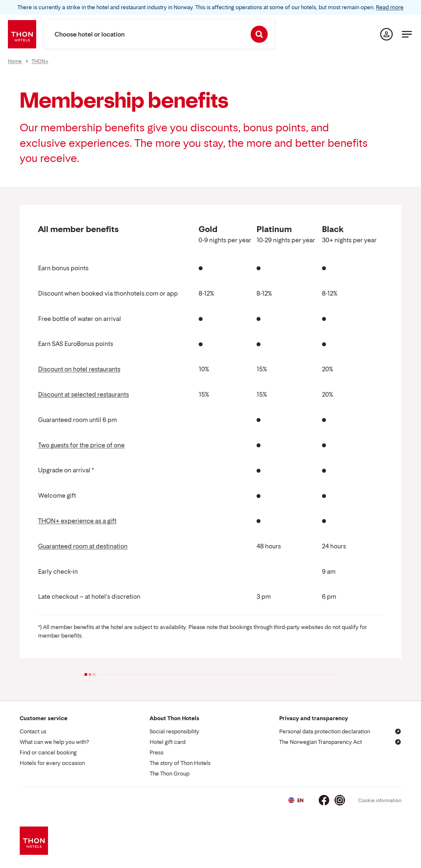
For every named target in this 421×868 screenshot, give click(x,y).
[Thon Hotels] (22, 34)
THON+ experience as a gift (77, 521)
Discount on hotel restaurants (79, 369)
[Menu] (407, 34)
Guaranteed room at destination (83, 546)
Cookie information (380, 800)
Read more (390, 7)
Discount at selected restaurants (84, 395)
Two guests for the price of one (81, 445)
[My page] (386, 34)
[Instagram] (340, 800)
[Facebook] (324, 800)
